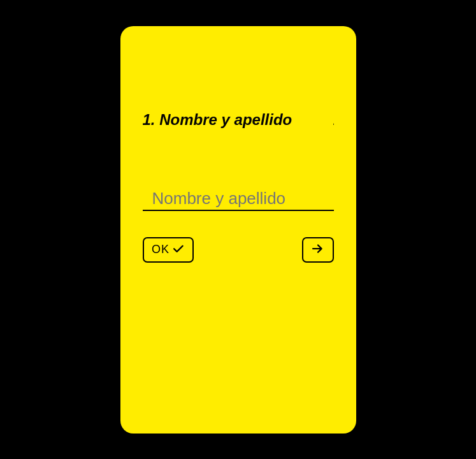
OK (168, 249)
